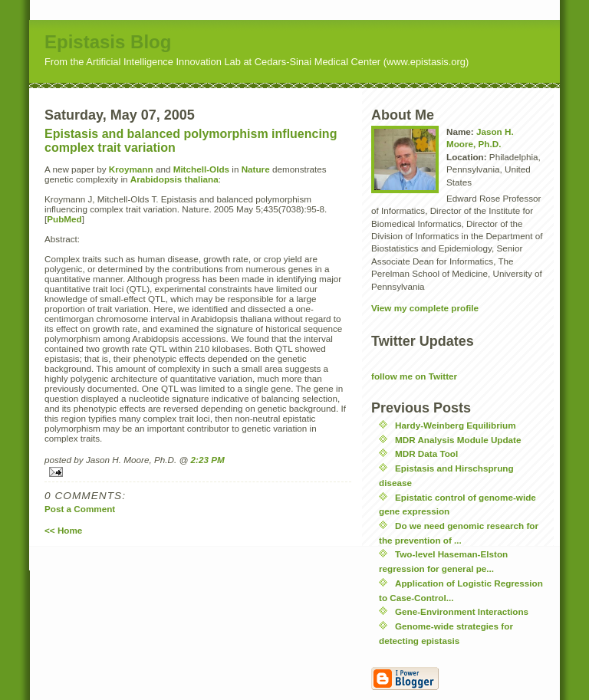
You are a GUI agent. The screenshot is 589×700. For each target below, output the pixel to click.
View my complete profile (425, 308)
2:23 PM (208, 460)
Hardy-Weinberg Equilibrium (456, 425)
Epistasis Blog (108, 42)
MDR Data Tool (426, 454)
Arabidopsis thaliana (174, 179)
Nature (256, 169)
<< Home (63, 530)
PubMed (64, 219)
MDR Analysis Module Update (458, 440)
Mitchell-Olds (201, 169)
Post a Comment (80, 509)
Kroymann (131, 169)
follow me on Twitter (414, 376)
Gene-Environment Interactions (462, 611)
